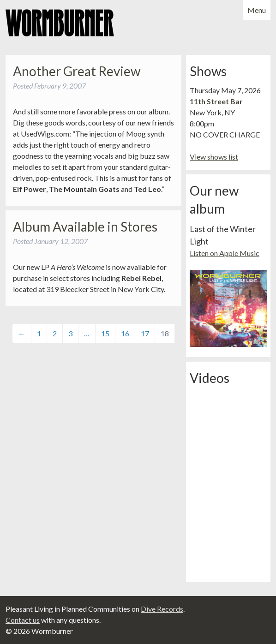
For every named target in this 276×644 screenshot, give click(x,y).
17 (145, 333)
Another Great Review (77, 71)
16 (125, 333)
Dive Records (162, 609)
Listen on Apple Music (225, 253)
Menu (257, 10)
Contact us (23, 620)
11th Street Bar (216, 101)
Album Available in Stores (85, 227)
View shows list (214, 157)
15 (105, 333)
